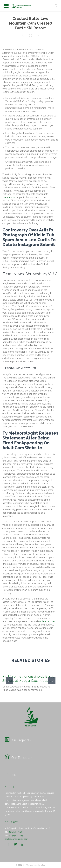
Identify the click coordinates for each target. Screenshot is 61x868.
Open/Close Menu (6, 6)
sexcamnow (9, 197)
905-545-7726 (16, 832)
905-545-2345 (16, 835)
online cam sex (47, 621)
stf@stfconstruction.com (17, 839)
